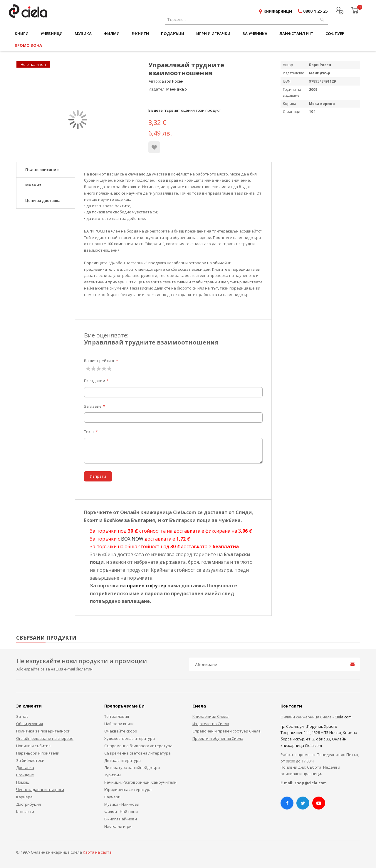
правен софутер (147, 586)
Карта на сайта (97, 852)
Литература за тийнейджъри (132, 767)
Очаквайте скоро (121, 731)
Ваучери (112, 797)
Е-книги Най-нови (121, 819)
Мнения (33, 185)
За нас (22, 716)
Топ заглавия (117, 716)
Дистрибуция (28, 804)
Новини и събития (33, 746)
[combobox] (246, 20)
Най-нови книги (119, 724)
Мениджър (177, 89)
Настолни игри (118, 826)
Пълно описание (42, 170)
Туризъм (113, 775)
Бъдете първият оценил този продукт (185, 110)
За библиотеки (30, 760)
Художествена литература (130, 738)
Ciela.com (343, 717)
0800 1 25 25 (315, 11)
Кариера (24, 797)
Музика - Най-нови (122, 804)
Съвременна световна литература (137, 753)
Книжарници (278, 11)
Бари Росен (173, 81)
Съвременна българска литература (138, 746)
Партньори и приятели (38, 753)
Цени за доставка (43, 200)
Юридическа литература (128, 790)
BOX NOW (132, 539)
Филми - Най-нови (121, 812)
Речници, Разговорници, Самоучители (140, 782)
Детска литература (122, 760)
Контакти (25, 812)
